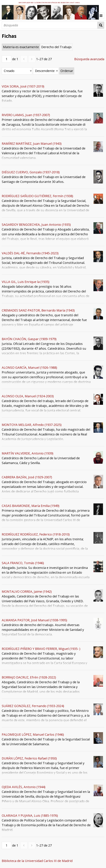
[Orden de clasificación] (46, 71)
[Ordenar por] (17, 71)
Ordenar (67, 71)
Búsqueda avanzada (89, 59)
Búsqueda (101, 25)
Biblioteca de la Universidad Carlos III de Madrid (37, 861)
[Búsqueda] (50, 25)
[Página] (7, 59)
